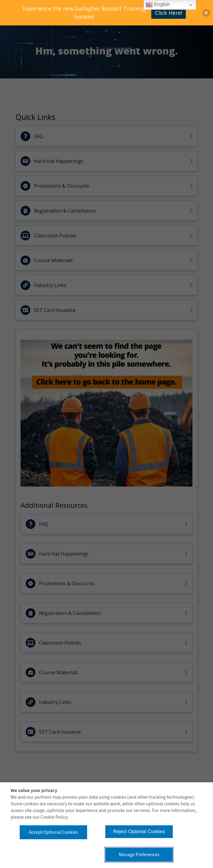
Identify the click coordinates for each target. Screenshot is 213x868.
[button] (206, 13)
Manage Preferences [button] (139, 855)
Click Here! (169, 13)
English (158, 5)
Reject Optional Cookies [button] (139, 832)
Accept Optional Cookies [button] (54, 832)
